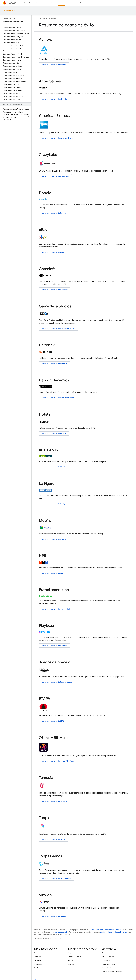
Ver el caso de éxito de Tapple (54, 839)
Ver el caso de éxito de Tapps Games (56, 878)
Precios (73, 3)
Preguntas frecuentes (110, 968)
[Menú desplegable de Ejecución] (52, 3)
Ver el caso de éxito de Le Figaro (55, 504)
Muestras (38, 960)
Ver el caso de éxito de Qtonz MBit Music (58, 761)
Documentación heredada (112, 972)
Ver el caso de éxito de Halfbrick (55, 364)
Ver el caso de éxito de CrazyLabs (55, 176)
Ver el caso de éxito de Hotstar (54, 433)
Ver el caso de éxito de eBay (53, 252)
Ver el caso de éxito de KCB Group (55, 467)
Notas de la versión (109, 964)
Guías (36, 953)
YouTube (71, 964)
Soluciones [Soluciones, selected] (61, 3)
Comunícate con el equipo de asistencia (117, 953)
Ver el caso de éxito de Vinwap (54, 916)
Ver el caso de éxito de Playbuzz (55, 646)
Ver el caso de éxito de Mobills (54, 539)
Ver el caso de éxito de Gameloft (55, 290)
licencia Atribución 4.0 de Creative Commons (106, 930)
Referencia (38, 957)
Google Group (107, 960)
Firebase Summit (74, 957)
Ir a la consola (126, 3)
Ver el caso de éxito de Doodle (54, 213)
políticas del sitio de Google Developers (114, 932)
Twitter (71, 960)
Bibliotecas (38, 964)
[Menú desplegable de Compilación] (37, 3)
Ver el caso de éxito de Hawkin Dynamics (58, 398)
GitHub (37, 968)
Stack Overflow (108, 957)
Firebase (42, 19)
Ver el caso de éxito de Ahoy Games (56, 99)
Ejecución (46, 3)
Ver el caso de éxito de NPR (53, 573)
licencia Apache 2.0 (62, 932)
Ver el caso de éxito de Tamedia (54, 801)
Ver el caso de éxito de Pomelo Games (57, 682)
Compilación (29, 3)
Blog (115, 3)
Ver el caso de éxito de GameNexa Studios (59, 328)
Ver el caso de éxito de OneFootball (56, 609)
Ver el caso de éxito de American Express (58, 138)
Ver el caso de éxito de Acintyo (54, 65)
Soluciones (9, 10)
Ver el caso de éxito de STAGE (54, 721)
